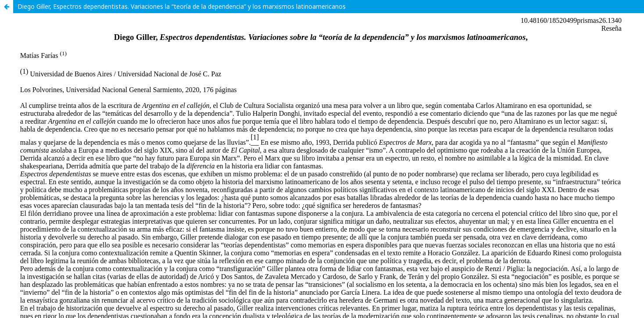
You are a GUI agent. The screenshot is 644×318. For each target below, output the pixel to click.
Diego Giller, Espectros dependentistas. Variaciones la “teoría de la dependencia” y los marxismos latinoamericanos (182, 6)
